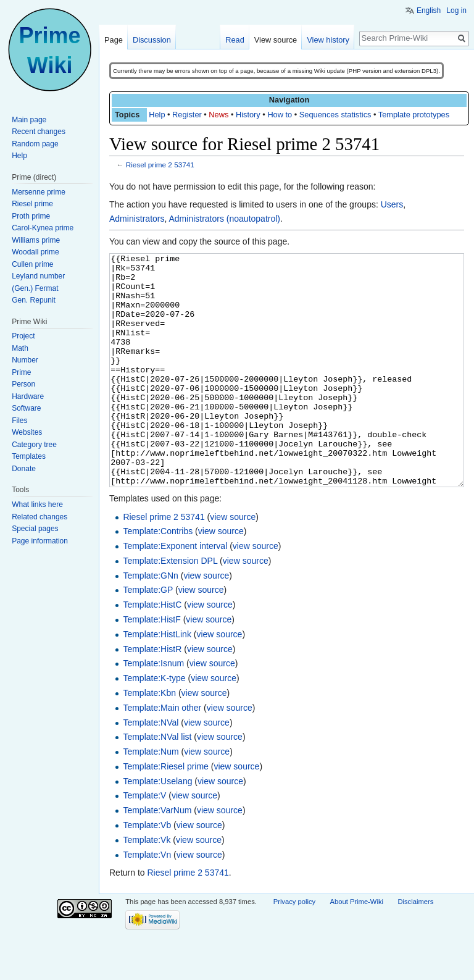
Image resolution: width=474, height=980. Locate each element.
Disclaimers (415, 948)
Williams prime (36, 240)
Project (23, 336)
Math (20, 348)
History (248, 115)
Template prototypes (414, 115)
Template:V (144, 842)
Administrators (137, 219)
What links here (37, 505)
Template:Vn (147, 901)
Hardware (28, 396)
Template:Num (151, 798)
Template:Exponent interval (175, 592)
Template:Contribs (158, 577)
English (429, 10)
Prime (21, 372)
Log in (456, 10)
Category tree (34, 445)
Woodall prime (35, 252)
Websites (27, 432)
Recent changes (39, 132)
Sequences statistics (335, 115)
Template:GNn (150, 622)
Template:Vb (147, 871)
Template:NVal (151, 769)
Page (114, 40)
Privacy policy (294, 948)
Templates (29, 456)
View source (276, 40)
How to (280, 115)
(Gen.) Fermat (35, 288)
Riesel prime (32, 204)
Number (25, 360)
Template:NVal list (157, 783)
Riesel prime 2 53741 (160, 165)
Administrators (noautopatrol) (224, 219)
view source (233, 563)
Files (19, 421)
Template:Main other (162, 754)
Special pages (35, 529)
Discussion (152, 40)
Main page (29, 120)
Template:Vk (147, 886)
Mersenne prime (39, 192)
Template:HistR (152, 695)
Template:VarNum (157, 856)
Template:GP (148, 636)
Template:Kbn (149, 739)
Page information (40, 541)
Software (26, 408)
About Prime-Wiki (357, 948)
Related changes (39, 517)
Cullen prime (32, 264)
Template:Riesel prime (166, 813)
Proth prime (31, 216)
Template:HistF (152, 666)
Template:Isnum (153, 710)
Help (157, 115)
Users (392, 204)
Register (187, 115)
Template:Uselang (157, 827)
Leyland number (38, 276)
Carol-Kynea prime (43, 228)
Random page (35, 144)
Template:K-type (154, 724)
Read (235, 40)
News (218, 115)
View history (328, 40)
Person (23, 384)
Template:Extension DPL (170, 607)
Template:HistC (152, 651)
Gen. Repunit (34, 300)
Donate (24, 469)
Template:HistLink (157, 681)
